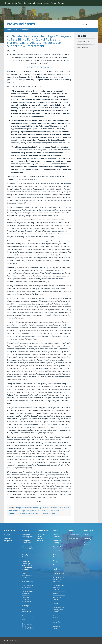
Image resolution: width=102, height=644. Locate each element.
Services (27, 3)
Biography (7, 535)
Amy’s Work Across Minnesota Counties (41, 538)
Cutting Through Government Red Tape (27, 549)
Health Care (57, 569)
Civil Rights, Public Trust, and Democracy (59, 587)
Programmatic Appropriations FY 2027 (28, 618)
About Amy (17, 3)
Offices (86, 535)
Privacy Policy (14, 640)
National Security (58, 573)
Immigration (57, 622)
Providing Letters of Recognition (27, 586)
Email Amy (88, 539)
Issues (46, 3)
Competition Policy (57, 627)
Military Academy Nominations (27, 592)
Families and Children (57, 599)
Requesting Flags (27, 581)
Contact (61, 3)
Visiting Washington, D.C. (27, 611)
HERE (17, 179)
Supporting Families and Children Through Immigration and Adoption (27, 565)
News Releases (21, 24)
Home (8, 3)
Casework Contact (87, 544)
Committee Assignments (8, 540)
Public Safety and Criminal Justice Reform (59, 610)
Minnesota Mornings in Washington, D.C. (27, 600)
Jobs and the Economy (57, 542)
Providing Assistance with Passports (27, 575)
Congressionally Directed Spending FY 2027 (28, 626)
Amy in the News (84, 42)
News (53, 3)
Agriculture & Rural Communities (57, 549)
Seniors (55, 593)
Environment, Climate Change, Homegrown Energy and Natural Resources (58, 560)
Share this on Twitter (94, 24)
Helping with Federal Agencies (27, 536)
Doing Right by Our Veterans (27, 556)
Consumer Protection (56, 617)
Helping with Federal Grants (27, 542)
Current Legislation (56, 536)
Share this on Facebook (91, 24)
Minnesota (37, 3)
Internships (25, 606)
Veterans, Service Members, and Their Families (59, 579)
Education (56, 604)
